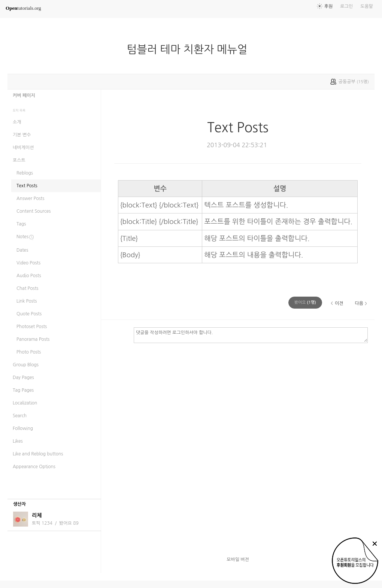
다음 (359, 303)
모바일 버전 (238, 560)
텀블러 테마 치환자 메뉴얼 (190, 49)
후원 (329, 6)
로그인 (346, 6)
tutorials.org (23, 8)
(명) (305, 302)
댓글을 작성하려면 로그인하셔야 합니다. (251, 335)
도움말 (367, 6)
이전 (339, 303)
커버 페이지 (24, 96)
